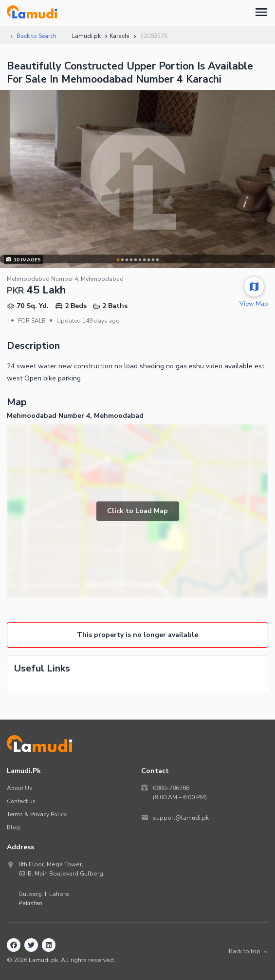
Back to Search (33, 36)
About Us (19, 788)
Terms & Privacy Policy (37, 814)
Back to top (248, 951)
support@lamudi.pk (181, 818)
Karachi (119, 36)
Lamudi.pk (86, 36)
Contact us (21, 801)
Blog (13, 827)
